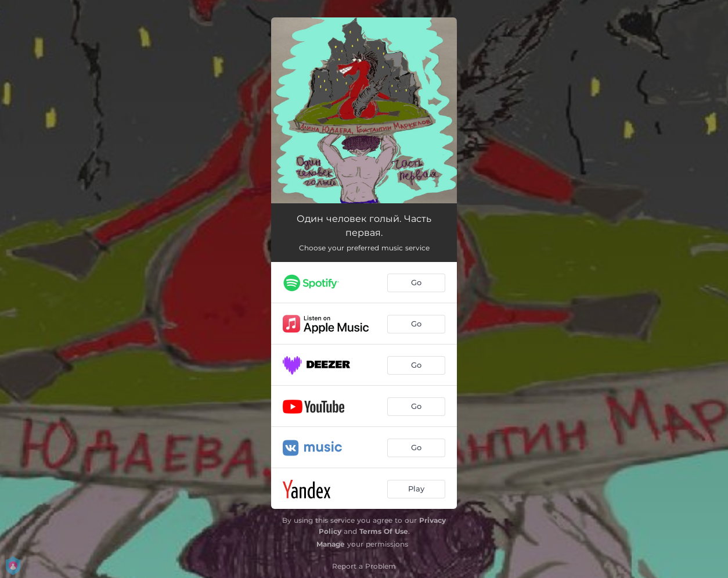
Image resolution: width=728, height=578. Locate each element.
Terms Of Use (384, 531)
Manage (331, 544)
